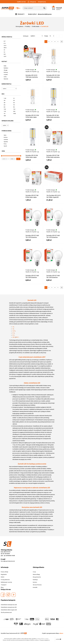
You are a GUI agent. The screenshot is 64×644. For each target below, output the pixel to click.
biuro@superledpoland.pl (8, 561)
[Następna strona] (62, 42)
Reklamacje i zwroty (6, 582)
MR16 (14, 337)
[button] (18, 159)
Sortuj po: (26, 36)
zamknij (58, 639)
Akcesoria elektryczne (45, 14)
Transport (4, 585)
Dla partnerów (37, 577)
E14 (13, 333)
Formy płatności (5, 580)
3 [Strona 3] (52, 42)
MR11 (17, 337)
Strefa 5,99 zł (32, 14)
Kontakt (35, 587)
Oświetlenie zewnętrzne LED (9, 607)
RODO (3, 577)
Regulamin (4, 574)
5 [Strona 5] (58, 42)
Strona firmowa (37, 585)
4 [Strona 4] (55, 42)
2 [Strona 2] (49, 42)
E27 (13, 335)
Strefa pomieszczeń (6, 612)
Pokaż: (46, 36)
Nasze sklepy (36, 574)
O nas (34, 572)
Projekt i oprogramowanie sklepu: (53, 633)
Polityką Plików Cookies (43, 639)
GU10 (14, 331)
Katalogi (35, 580)
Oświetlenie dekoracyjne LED (9, 610)
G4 (13, 327)
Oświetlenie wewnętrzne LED (9, 605)
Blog (2, 587)
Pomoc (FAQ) (4, 572)
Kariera (35, 582)
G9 (13, 329)
